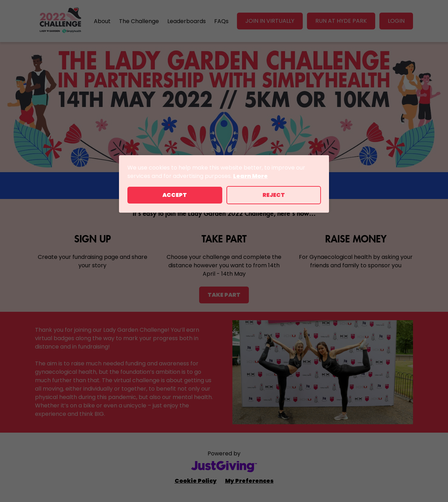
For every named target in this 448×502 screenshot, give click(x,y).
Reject (274, 195)
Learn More (250, 176)
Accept (175, 195)
